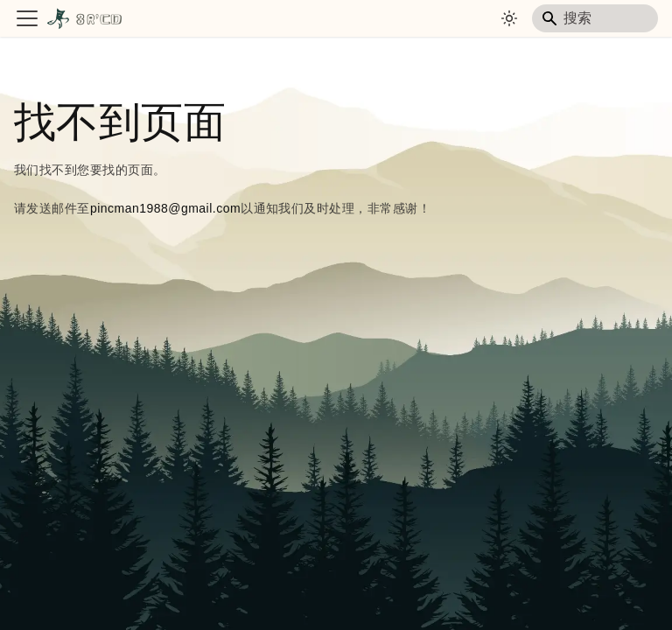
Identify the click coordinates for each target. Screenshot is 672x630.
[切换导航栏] (27, 18)
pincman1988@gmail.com (165, 208)
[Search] (595, 18)
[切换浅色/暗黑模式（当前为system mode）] (509, 18)
